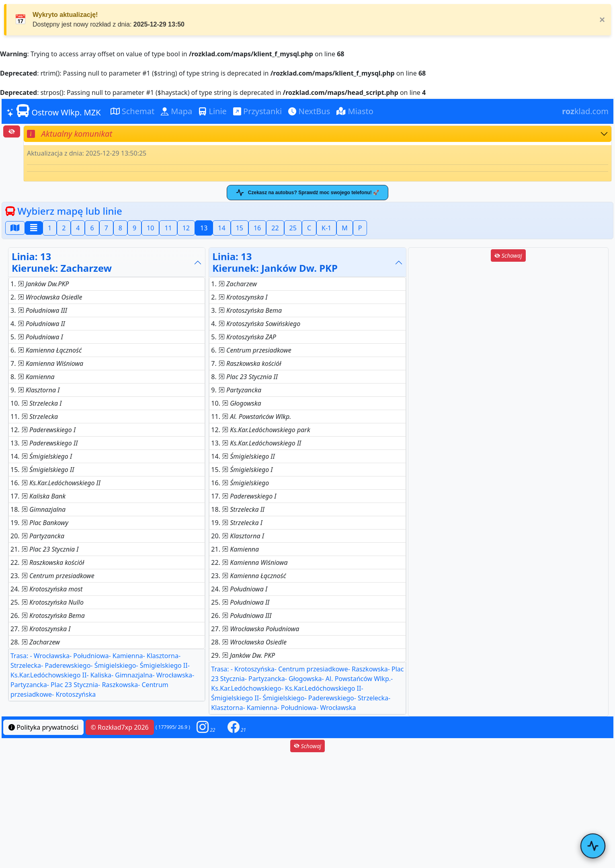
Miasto (355, 111)
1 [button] (50, 228)
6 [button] (92, 228)
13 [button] (204, 228)
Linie (213, 111)
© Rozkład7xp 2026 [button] (120, 727)
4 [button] (78, 228)
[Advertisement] (508, 320)
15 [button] (240, 228)
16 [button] (257, 228)
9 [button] (134, 228)
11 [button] (168, 228)
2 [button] (64, 228)
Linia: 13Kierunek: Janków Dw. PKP (275, 262)
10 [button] (150, 228)
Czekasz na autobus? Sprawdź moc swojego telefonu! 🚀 (307, 193)
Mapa (176, 111)
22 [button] (275, 228)
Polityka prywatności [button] (43, 727)
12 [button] (186, 228)
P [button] (360, 228)
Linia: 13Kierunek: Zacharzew (62, 262)
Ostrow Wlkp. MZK (54, 111)
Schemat (133, 111)
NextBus (309, 111)
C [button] (309, 228)
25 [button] (293, 228)
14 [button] (221, 228)
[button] (206, 727)
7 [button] (106, 228)
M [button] (345, 228)
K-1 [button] (326, 228)
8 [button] (120, 228)
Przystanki (257, 111)
